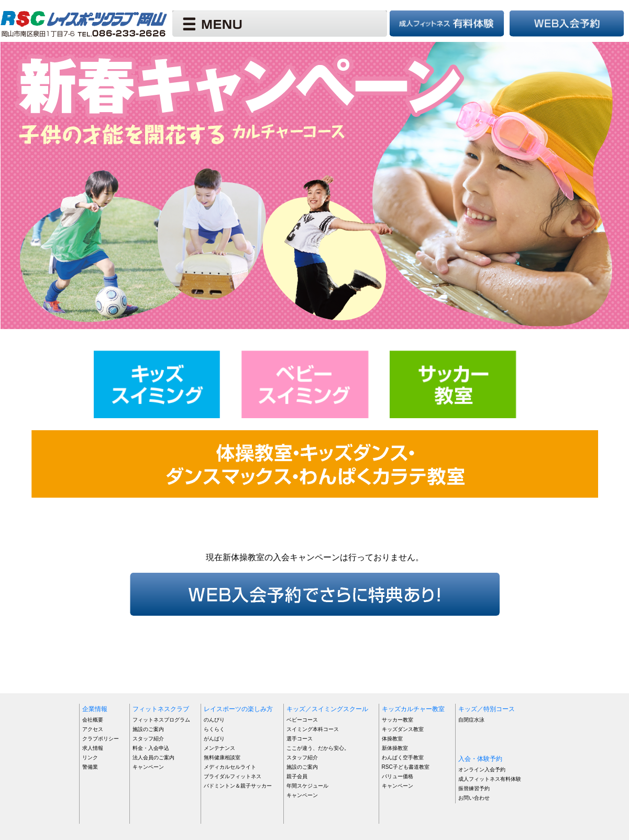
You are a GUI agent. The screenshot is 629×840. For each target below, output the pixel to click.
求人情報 (93, 748)
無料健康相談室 (222, 757)
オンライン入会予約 (482, 770)
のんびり (214, 720)
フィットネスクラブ (161, 709)
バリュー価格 (398, 776)
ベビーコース (302, 720)
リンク (90, 757)
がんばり (214, 739)
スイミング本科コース (313, 729)
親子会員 (297, 776)
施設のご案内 (148, 729)
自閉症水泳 (471, 720)
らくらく (214, 729)
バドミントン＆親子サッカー (238, 786)
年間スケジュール (307, 786)
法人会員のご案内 (153, 757)
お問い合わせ (474, 798)
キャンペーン (148, 767)
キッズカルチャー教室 (413, 709)
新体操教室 (395, 748)
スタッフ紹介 (148, 739)
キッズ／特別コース (487, 709)
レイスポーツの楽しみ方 (238, 709)
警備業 (90, 767)
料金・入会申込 (151, 748)
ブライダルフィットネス (233, 776)
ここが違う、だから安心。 (318, 748)
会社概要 (93, 720)
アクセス (93, 729)
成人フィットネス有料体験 (490, 779)
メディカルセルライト (230, 767)
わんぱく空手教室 (403, 757)
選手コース (300, 739)
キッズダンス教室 (403, 729)
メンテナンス (219, 748)
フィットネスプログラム (161, 720)
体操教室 (392, 739)
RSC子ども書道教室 (406, 767)
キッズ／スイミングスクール (327, 709)
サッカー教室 (398, 720)
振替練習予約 (474, 788)
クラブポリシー (101, 739)
